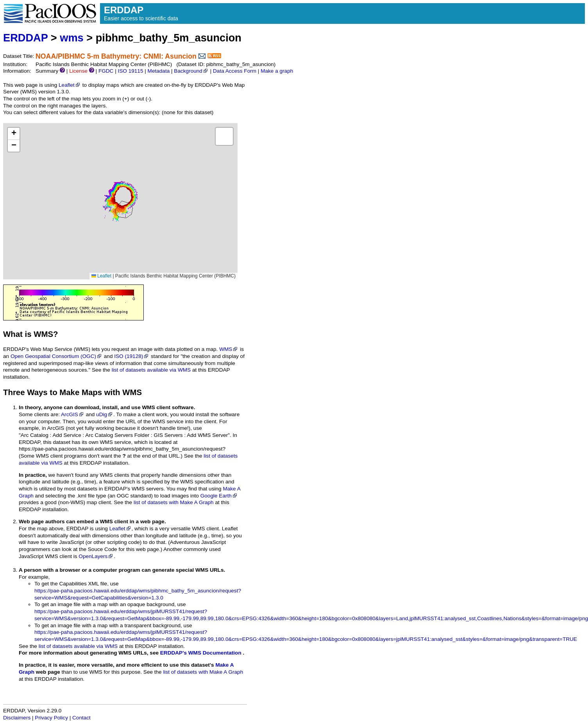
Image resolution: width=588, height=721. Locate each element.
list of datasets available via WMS (151, 370)
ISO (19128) (132, 356)
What (13, 334)
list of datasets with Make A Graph (174, 502)
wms (71, 38)
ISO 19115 (130, 71)
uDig (105, 414)
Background (191, 71)
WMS (229, 349)
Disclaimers (17, 718)
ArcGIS (73, 414)
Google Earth (219, 496)
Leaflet (70, 85)
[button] (14, 134)
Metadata (159, 71)
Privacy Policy (51, 718)
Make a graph (277, 71)
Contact (81, 718)
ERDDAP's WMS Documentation (201, 653)
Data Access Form (235, 71)
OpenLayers (96, 556)
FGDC (106, 71)
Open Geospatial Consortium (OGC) (56, 356)
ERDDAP (25, 38)
